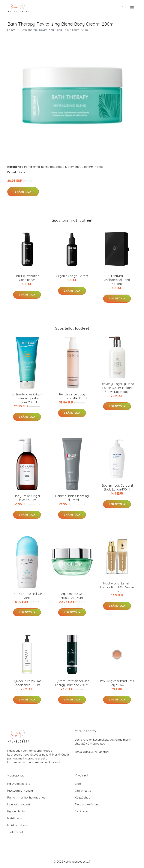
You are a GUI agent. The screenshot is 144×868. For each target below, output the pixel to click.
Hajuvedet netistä (19, 784)
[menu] (132, 8)
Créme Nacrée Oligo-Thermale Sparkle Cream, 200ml (27, 398)
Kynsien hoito (16, 811)
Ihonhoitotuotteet (19, 804)
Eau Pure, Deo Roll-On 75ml (27, 596)
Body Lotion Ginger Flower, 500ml (27, 498)
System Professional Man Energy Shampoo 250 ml (72, 683)
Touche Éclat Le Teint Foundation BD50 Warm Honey (117, 587)
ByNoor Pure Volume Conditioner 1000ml (27, 683)
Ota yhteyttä (83, 791)
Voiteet (100, 167)
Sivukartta (81, 811)
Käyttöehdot (83, 797)
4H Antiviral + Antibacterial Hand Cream (117, 280)
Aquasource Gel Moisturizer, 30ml (72, 596)
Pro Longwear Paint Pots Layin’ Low (117, 683)
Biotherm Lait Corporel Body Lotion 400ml (117, 487)
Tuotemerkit (72, 167)
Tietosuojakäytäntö (88, 804)
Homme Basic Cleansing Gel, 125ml (72, 498)
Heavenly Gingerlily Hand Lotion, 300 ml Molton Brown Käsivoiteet (117, 388)
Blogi (78, 784)
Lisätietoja (23, 192)
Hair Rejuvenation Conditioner (27, 278)
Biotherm (88, 167)
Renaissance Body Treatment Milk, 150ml (72, 396)
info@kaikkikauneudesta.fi (92, 752)
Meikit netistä (16, 818)
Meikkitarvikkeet (18, 825)
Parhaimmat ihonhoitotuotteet (44, 167)
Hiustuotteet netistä (20, 791)
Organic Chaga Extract (72, 276)
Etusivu (12, 30)
